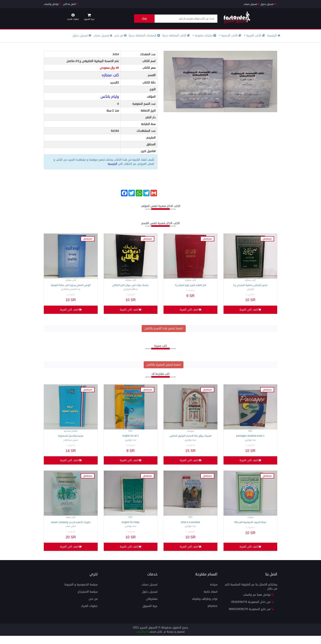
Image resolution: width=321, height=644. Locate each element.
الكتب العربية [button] (254, 36)
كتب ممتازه (110, 75)
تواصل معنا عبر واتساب (259, 603)
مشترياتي (152, 607)
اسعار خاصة (211, 600)
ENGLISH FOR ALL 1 (131, 439)
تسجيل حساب (251, 4)
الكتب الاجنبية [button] (230, 36)
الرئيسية (274, 36)
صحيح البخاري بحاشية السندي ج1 (250, 285)
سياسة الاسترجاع (88, 600)
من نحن (120, 36)
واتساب (142, 640)
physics (213, 614)
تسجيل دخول (268, 4)
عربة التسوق (150, 614)
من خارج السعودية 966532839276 (251, 617)
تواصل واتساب (53, 4)
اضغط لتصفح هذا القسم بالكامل (164, 331)
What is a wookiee (190, 528)
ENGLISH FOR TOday (131, 528)
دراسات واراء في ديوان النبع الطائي (131, 285)
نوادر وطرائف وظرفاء (205, 607)
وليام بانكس (110, 97)
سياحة (214, 593)
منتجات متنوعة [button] (204, 36)
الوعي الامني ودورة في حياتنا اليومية (71, 285)
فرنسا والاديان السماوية (71, 439)
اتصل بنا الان (71, 4)
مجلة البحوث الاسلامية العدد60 (250, 528)
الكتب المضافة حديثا (176, 36)
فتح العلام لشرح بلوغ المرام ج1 (190, 285)
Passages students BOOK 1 (250, 439)
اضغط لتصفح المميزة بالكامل (164, 368)
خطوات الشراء (89, 614)
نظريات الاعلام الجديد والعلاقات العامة (71, 528)
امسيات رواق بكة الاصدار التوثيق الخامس (190, 439)
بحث (144, 19)
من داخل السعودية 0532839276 (253, 610)
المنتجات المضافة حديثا (144, 36)
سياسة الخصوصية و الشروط (81, 593)
